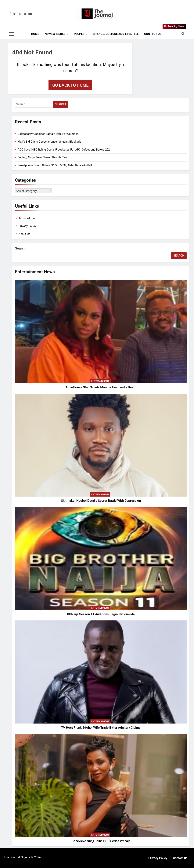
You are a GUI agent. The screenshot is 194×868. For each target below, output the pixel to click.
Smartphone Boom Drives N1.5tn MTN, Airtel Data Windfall (55, 165)
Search (20, 248)
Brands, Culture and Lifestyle (116, 34)
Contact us (153, 34)
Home (35, 34)
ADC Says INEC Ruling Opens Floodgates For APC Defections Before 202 (64, 150)
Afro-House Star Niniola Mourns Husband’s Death (101, 387)
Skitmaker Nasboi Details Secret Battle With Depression (101, 501)
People (79, 34)
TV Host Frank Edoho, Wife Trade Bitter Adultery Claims (101, 728)
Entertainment (100, 381)
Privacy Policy (27, 226)
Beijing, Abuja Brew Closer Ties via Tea (42, 157)
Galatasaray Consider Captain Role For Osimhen (48, 134)
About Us (24, 234)
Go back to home (70, 85)
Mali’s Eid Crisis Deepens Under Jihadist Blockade (49, 142)
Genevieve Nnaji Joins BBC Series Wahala (101, 841)
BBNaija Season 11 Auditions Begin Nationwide (101, 614)
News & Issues (55, 34)
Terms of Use (27, 218)
